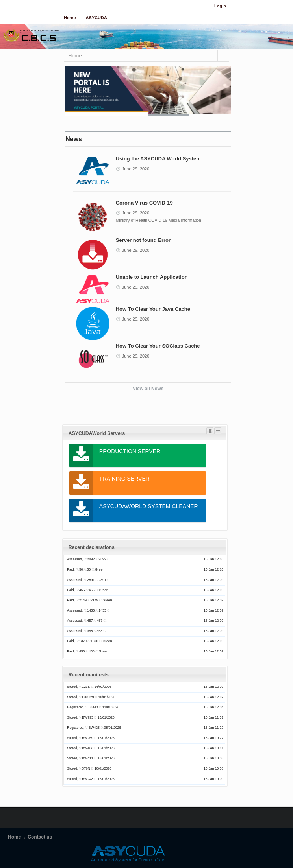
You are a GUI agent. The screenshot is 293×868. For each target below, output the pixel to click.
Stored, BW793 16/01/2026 (91, 717)
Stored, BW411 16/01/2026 (91, 758)
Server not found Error (143, 240)
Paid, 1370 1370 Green (89, 641)
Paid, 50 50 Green (86, 569)
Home (70, 18)
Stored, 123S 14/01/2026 (89, 687)
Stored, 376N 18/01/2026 (89, 768)
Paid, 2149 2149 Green (89, 600)
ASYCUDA (96, 18)
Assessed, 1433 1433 (89, 610)
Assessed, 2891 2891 (89, 580)
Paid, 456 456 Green (88, 651)
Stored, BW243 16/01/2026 (91, 779)
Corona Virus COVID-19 (144, 203)
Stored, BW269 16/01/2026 (91, 738)
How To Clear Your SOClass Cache (158, 346)
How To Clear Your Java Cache (153, 309)
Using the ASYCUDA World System (158, 159)
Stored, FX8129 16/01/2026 (91, 697)
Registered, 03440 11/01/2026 (93, 707)
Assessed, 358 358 (87, 631)
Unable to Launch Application (152, 277)
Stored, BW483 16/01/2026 (91, 748)
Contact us (40, 837)
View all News (148, 389)
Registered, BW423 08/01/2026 (94, 728)
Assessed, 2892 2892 (89, 559)
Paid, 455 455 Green (88, 590)
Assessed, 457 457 (87, 621)
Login (220, 6)
